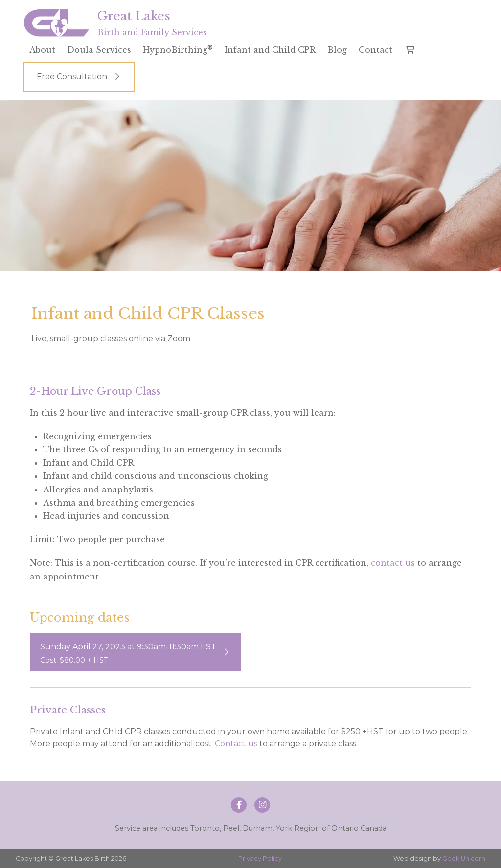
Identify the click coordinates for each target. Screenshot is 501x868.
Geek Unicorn (464, 858)
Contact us (236, 744)
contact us (393, 563)
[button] (410, 50)
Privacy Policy (260, 858)
